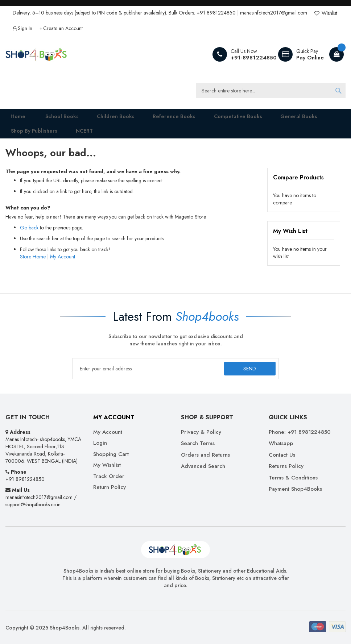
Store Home (33, 266)
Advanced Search (203, 467)
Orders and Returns (205, 455)
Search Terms (198, 444)
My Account (63, 266)
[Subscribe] (249, 369)
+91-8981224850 (254, 58)
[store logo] (36, 54)
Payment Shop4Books (295, 489)
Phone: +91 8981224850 (300, 432)
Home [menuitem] (13, 118)
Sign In (25, 28)
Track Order (109, 476)
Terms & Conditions (293, 478)
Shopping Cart (111, 454)
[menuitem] (55, 119)
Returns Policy (286, 467)
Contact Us (282, 455)
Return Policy (110, 487)
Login (100, 443)
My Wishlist (107, 466)
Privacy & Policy (201, 432)
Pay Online (310, 58)
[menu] (175, 128)
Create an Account (63, 28)
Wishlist (329, 13)
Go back (29, 237)
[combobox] (271, 91)
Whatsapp (281, 444)
